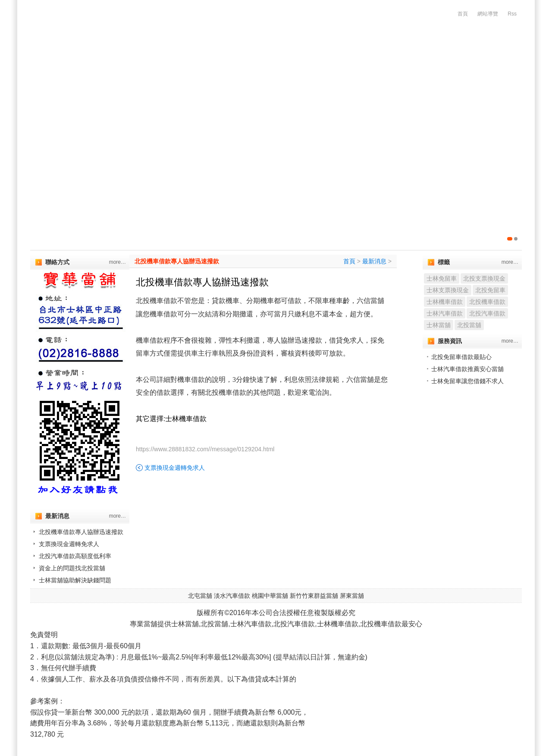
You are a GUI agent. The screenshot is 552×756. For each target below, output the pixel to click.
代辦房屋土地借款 (327, 65)
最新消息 (374, 261)
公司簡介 (103, 65)
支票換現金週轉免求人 (69, 544)
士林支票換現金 (448, 290)
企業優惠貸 (263, 65)
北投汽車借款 (487, 313)
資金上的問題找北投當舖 (72, 568)
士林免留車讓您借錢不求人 (467, 381)
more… (118, 262)
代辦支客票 (209, 65)
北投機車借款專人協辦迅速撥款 (81, 532)
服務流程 (484, 65)
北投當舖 (469, 325)
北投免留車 (490, 290)
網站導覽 (488, 14)
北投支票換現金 (484, 278)
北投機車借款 (487, 302)
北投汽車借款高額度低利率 (75, 556)
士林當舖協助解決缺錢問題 (75, 580)
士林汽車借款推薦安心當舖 (467, 369)
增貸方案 (436, 65)
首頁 (463, 14)
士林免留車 (442, 278)
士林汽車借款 (445, 313)
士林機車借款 (445, 302)
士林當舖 (439, 325)
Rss (512, 14)
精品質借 (387, 65)
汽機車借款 (155, 65)
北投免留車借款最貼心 (461, 357)
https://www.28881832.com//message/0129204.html (205, 449)
